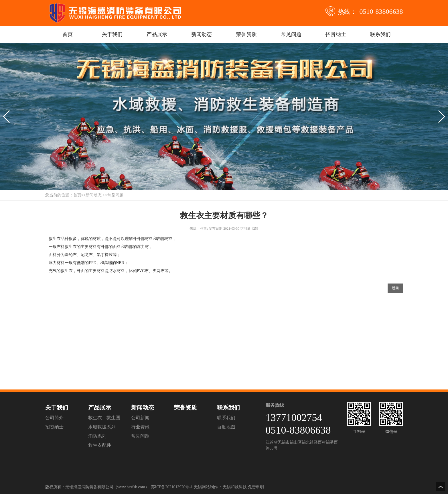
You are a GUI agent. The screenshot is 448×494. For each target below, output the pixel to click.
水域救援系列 (102, 427)
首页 (68, 34)
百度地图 (226, 427)
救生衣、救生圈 (104, 418)
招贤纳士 (336, 34)
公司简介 (54, 418)
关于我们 (112, 34)
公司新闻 (140, 418)
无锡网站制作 (206, 487)
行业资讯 (140, 427)
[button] (7, 117)
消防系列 (97, 436)
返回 (395, 288)
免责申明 (256, 487)
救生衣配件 (100, 445)
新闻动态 (202, 34)
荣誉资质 (246, 34)
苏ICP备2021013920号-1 (172, 487)
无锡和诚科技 (235, 487)
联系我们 (380, 34)
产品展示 (157, 34)
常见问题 (291, 34)
